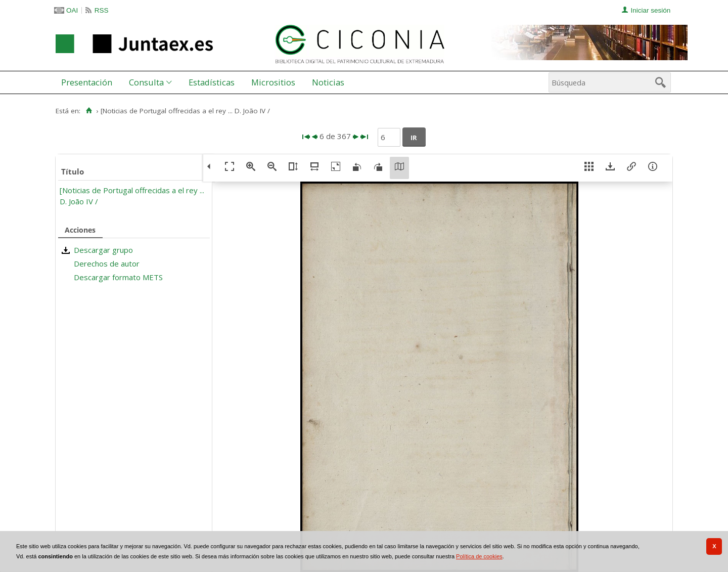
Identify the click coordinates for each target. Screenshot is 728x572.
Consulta (146, 82)
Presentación (87, 82)
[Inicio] (89, 111)
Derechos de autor (107, 263)
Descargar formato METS (118, 277)
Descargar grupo (103, 250)
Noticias (328, 82)
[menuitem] (89, 82)
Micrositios (273, 82)
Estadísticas (212, 82)
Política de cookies (479, 556)
